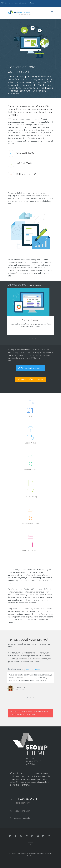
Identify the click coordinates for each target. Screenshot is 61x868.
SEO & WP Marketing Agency (23, 854)
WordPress (30, 856)
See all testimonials (33, 670)
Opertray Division (31, 320)
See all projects (35, 286)
